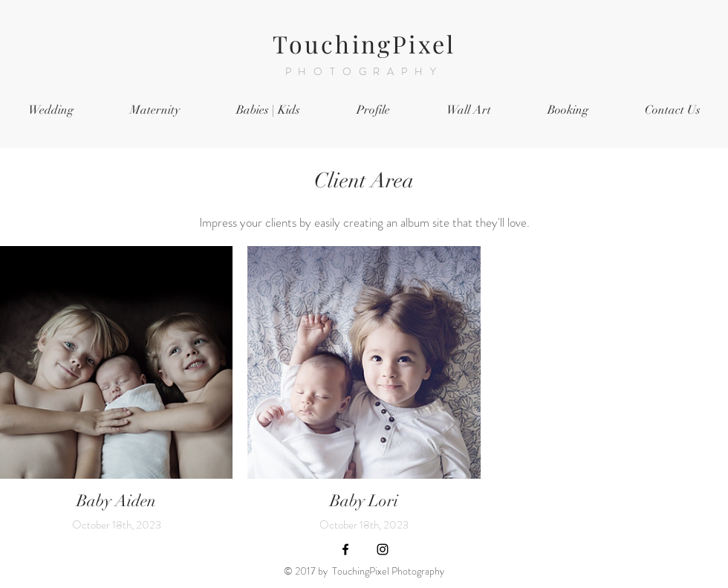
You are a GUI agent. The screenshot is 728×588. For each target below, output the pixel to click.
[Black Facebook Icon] (345, 549)
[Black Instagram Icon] (383, 549)
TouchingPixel (364, 43)
